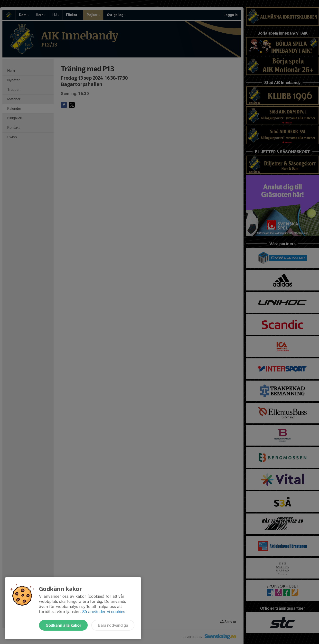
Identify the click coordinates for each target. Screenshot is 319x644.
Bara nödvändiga (113, 625)
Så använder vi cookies (104, 612)
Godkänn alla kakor (63, 625)
